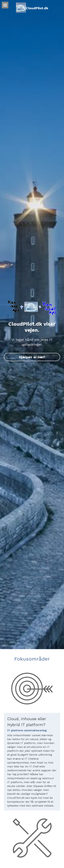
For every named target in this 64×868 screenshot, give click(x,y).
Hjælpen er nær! (32, 357)
